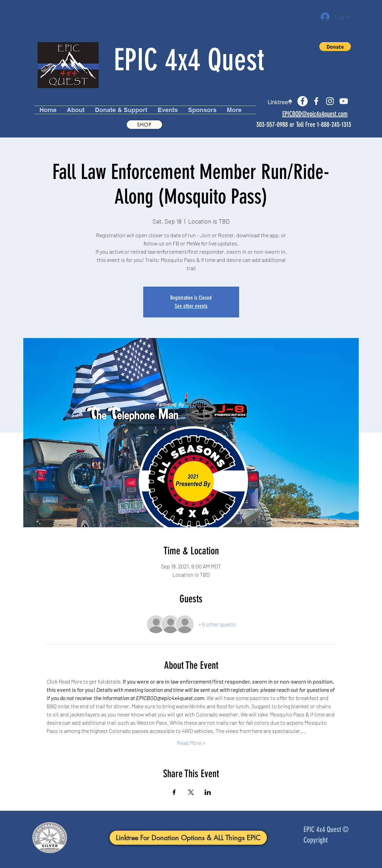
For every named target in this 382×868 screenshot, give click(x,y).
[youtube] (344, 101)
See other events (191, 306)
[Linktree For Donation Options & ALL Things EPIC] (188, 838)
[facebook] (316, 101)
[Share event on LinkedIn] (208, 792)
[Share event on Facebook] (174, 792)
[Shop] (144, 125)
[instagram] (330, 101)
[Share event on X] (191, 792)
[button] (335, 47)
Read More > (191, 743)
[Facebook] (303, 101)
